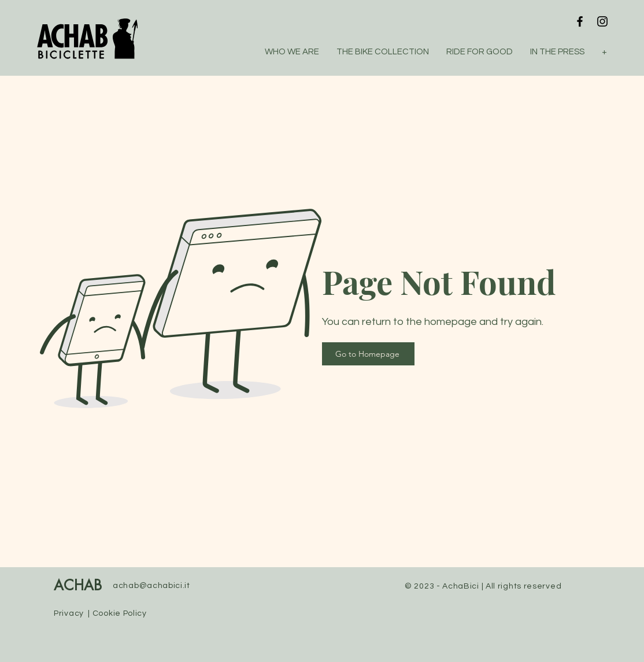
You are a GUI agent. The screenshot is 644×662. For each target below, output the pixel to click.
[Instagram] (602, 21)
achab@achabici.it (151, 586)
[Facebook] (580, 21)
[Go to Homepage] (368, 354)
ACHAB (78, 586)
